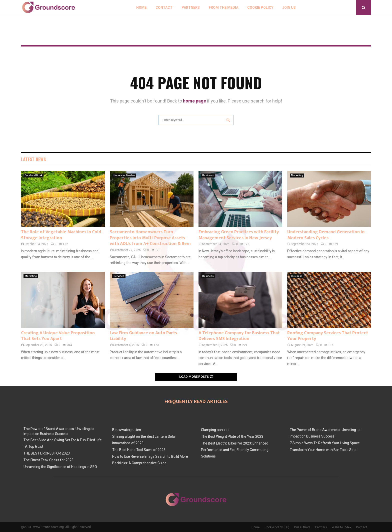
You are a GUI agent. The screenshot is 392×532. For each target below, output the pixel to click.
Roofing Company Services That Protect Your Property (328, 336)
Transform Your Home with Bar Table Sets (323, 450)
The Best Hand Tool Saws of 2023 (139, 450)
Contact (164, 7)
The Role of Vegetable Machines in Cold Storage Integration (61, 235)
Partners (191, 7)
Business (208, 175)
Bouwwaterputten (127, 430)
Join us (289, 7)
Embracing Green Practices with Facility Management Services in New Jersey (239, 235)
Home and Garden (124, 175)
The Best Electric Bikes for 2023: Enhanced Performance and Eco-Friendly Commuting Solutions (235, 450)
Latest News (33, 159)
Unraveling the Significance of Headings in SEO (60, 467)
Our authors (302, 527)
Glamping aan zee (215, 430)
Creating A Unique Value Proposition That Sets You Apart (58, 336)
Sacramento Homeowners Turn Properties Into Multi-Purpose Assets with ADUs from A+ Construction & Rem (150, 238)
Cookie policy (260, 7)
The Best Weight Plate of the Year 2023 (232, 436)
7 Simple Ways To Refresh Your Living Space (325, 443)
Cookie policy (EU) (277, 527)
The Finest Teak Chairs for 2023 (48, 460)
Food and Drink (33, 175)
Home (141, 7)
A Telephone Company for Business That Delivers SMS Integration (239, 336)
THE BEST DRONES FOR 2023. (47, 453)
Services (119, 276)
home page (194, 101)
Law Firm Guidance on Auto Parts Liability (143, 336)
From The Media (223, 7)
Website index (341, 527)
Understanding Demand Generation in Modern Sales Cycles (326, 235)
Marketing (297, 175)
